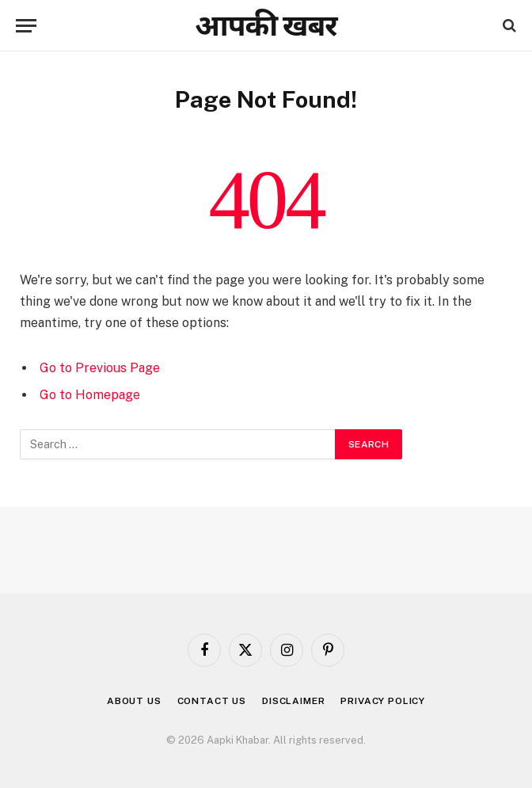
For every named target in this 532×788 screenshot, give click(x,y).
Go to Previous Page (100, 368)
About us (134, 701)
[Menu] (26, 26)
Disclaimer (293, 701)
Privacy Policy (383, 701)
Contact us (212, 701)
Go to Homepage (90, 395)
